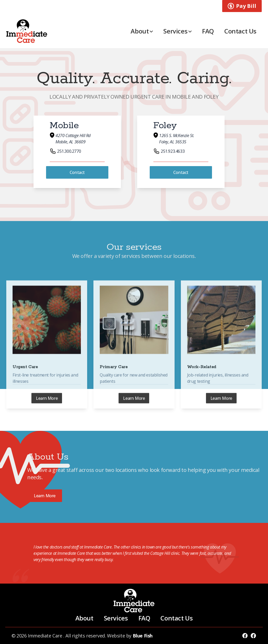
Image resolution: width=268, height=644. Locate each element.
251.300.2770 (65, 151)
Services (177, 31)
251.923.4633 (169, 151)
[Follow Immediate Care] (245, 636)
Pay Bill (242, 6)
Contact (77, 172)
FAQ (208, 31)
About (142, 31)
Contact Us (240, 31)
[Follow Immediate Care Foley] (253, 636)
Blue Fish (143, 636)
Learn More (47, 405)
